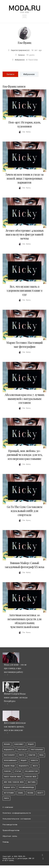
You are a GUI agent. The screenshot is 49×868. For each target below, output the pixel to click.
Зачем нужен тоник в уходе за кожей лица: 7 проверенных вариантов (24, 178)
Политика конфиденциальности (17, 813)
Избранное (29, 74)
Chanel (21, 793)
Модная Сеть (9, 788)
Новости (34, 760)
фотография (9, 793)
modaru (7, 744)
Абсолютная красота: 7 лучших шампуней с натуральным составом (24, 399)
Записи (10, 74)
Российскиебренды (27, 788)
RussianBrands (10, 760)
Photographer (37, 750)
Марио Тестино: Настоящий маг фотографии (24, 345)
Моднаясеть (24, 766)
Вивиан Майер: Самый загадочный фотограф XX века (24, 565)
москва (30, 793)
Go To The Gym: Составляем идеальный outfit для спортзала (25, 511)
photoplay (22, 750)
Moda (42, 755)
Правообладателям (11, 830)
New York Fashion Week (14, 782)
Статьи (18, 771)
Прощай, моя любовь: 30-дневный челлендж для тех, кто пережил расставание (24, 455)
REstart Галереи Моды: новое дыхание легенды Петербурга (16, 697)
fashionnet (19, 744)
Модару (24, 760)
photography (9, 755)
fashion (7, 771)
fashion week (31, 777)
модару (31, 744)
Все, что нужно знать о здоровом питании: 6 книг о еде (24, 290)
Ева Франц (24, 43)
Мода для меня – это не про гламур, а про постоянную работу (15, 668)
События (32, 755)
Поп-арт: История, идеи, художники (25, 124)
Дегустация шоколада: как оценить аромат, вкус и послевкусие (15, 727)
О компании (8, 807)
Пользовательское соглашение (17, 819)
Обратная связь (10, 836)
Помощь (6, 842)
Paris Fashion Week (13, 777)
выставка (32, 782)
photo (22, 755)
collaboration (31, 771)
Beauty (40, 793)
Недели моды (9, 766)
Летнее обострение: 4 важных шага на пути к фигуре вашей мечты (24, 234)
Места (35, 766)
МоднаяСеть (9, 750)
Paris (6, 798)
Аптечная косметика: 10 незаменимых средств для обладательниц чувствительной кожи (24, 621)
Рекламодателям (10, 825)
